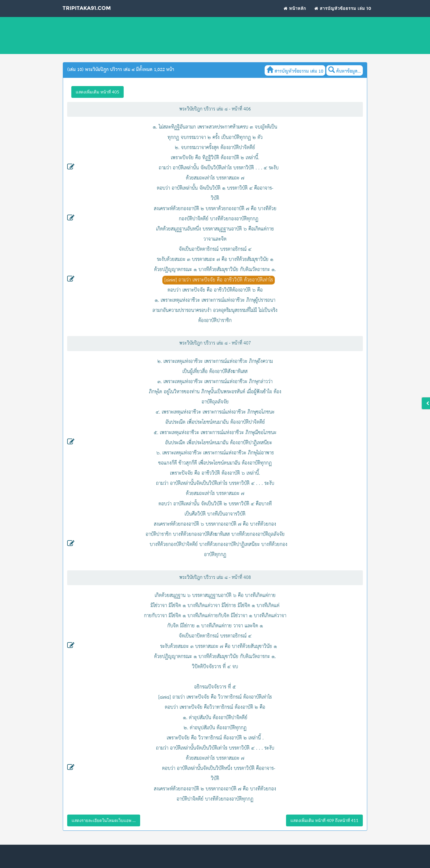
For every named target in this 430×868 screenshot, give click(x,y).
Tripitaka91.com (88, 12)
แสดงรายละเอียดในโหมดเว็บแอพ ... (104, 820)
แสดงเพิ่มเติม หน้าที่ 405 (97, 92)
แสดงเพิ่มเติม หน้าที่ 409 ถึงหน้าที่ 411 (324, 820)
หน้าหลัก (295, 11)
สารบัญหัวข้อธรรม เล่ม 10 (343, 11)
